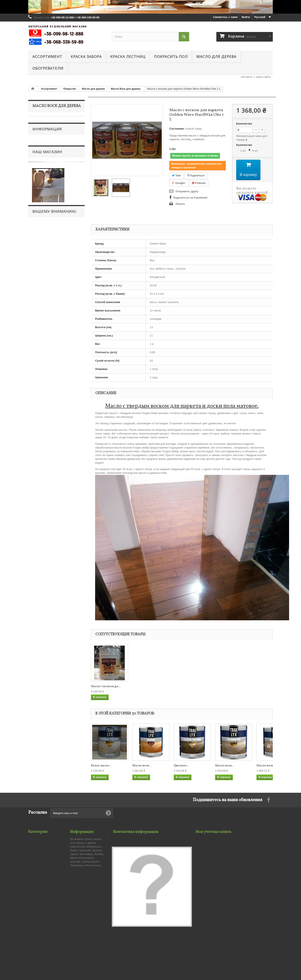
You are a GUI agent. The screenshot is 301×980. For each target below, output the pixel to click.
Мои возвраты (205, 844)
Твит (177, 175)
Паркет (40, 236)
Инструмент (43, 242)
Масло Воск (43, 469)
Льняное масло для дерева (53, 210)
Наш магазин (47, 349)
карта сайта (263, 77)
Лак (38, 139)
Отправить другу (187, 191)
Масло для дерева (216, 56)
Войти (246, 17)
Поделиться (196, 175)
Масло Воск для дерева (50, 178)
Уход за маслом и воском (51, 197)
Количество (244, 124)
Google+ (179, 183)
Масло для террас (47, 216)
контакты (247, 77)
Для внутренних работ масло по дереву (54, 168)
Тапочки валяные (44, 287)
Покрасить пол (171, 56)
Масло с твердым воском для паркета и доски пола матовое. (182, 406)
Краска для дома (43, 262)
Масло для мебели (47, 223)
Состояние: (177, 129)
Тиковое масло (45, 203)
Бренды (40, 333)
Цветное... (181, 766)
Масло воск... (142, 766)
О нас (39, 327)
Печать (180, 204)
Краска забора (86, 56)
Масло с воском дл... (106, 687)
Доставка (41, 321)
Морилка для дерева (48, 132)
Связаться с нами (82, 844)
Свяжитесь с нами (225, 17)
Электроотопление (45, 281)
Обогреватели (48, 68)
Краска (40, 145)
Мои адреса (203, 855)
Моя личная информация (212, 861)
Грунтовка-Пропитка (48, 229)
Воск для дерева (46, 158)
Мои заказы (203, 839)
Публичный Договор (48, 315)
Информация (47, 303)
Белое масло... (101, 766)
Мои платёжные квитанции (214, 850)
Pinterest (199, 183)
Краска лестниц (128, 56)
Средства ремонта (47, 249)
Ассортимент (47, 56)
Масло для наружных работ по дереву (53, 187)
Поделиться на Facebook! (190, 198)
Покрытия (41, 126)
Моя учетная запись (213, 832)
